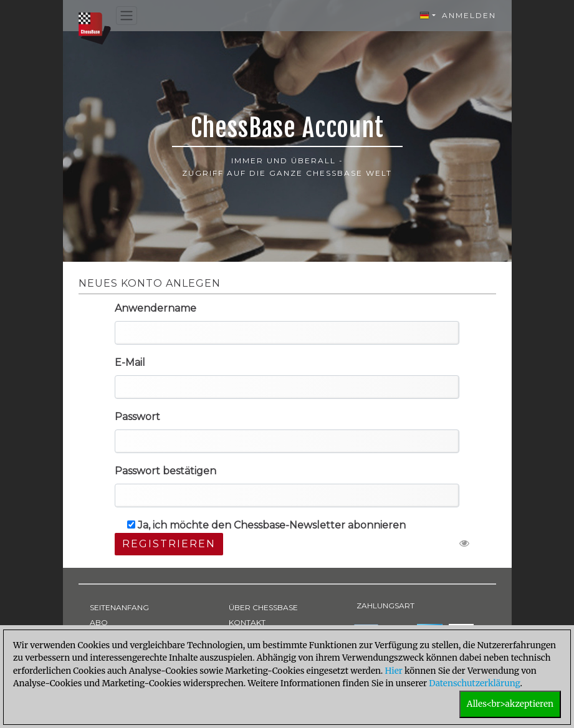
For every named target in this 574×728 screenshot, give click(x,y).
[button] (428, 16)
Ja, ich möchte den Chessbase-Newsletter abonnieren (266, 525)
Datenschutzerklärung (474, 683)
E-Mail (130, 362)
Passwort (137, 417)
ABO (99, 622)
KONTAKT (247, 622)
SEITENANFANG (119, 607)
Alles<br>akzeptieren (510, 704)
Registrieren (169, 544)
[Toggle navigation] (127, 16)
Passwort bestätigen (165, 471)
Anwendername (155, 308)
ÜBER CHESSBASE (263, 607)
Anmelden (469, 15)
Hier (393, 671)
